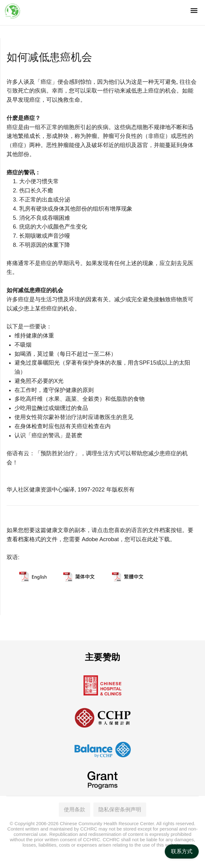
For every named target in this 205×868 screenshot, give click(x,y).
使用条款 (75, 810)
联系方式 (182, 851)
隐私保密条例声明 (120, 810)
